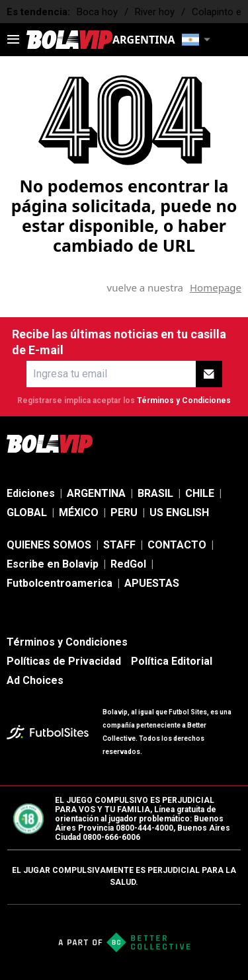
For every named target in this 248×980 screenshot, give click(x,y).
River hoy (155, 12)
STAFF (119, 545)
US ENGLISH (179, 512)
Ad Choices (35, 680)
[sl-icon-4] (204, 443)
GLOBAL (27, 512)
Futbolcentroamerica (60, 583)
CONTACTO (177, 545)
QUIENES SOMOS (49, 545)
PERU (124, 512)
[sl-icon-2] (146, 443)
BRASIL (155, 493)
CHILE (200, 493)
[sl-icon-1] (117, 443)
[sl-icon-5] (233, 443)
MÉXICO (79, 512)
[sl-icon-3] (175, 443)
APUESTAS (152, 583)
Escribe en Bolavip (53, 564)
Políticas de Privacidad (64, 661)
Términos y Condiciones (184, 400)
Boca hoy (97, 12)
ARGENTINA (96, 493)
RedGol (128, 564)
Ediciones (31, 493)
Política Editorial (172, 661)
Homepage (216, 287)
